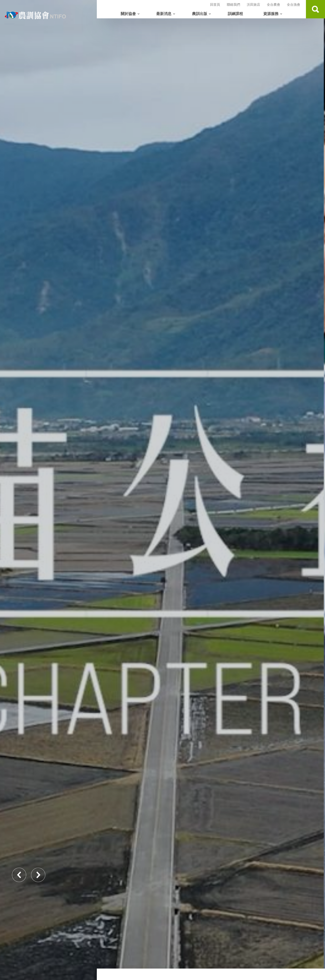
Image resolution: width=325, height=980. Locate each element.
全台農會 (273, 4)
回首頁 (215, 4)
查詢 (315, 9)
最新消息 (164, 13)
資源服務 (271, 13)
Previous (19, 875)
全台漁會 (294, 4)
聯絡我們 (233, 4)
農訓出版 (200, 13)
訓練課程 (235, 13)
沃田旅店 (253, 4)
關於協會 (128, 13)
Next (38, 875)
